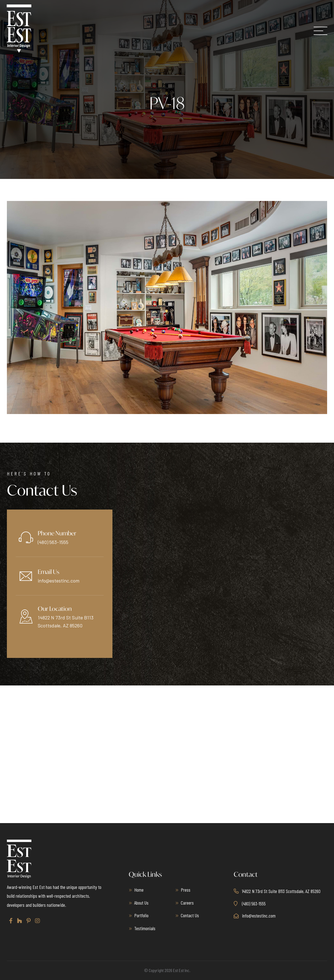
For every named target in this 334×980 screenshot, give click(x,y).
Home (139, 890)
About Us (141, 903)
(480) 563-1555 (53, 542)
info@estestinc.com (59, 581)
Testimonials (145, 928)
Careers (187, 903)
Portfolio (141, 915)
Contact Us (190, 915)
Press (186, 890)
